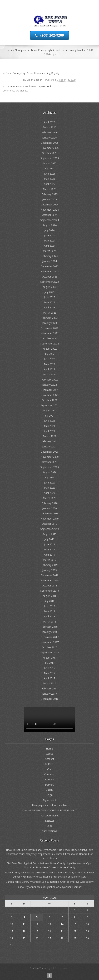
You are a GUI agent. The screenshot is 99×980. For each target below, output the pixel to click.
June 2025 (49, 174)
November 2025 (50, 148)
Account (50, 759)
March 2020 (50, 498)
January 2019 (49, 570)
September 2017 (50, 652)
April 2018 (49, 616)
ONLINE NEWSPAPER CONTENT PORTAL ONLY (49, 810)
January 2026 (49, 138)
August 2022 (50, 349)
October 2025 (50, 153)
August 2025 (50, 163)
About (50, 754)
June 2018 (49, 606)
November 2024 (50, 210)
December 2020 (49, 452)
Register (50, 821)
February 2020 (50, 503)
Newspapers (22, 50)
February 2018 (50, 627)
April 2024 (49, 246)
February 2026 (50, 132)
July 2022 (49, 354)
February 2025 (50, 194)
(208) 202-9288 (52, 35)
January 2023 (49, 323)
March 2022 (50, 374)
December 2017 (49, 637)
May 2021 (49, 426)
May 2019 (49, 549)
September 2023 (50, 282)
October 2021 (50, 400)
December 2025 (49, 143)
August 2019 (50, 534)
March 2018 (50, 622)
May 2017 (49, 673)
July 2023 (49, 292)
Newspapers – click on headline (50, 805)
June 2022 (49, 359)
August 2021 (50, 410)
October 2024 (50, 215)
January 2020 (49, 508)
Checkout (50, 774)
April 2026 (49, 122)
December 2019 (49, 513)
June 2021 (49, 421)
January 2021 (49, 446)
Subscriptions (49, 831)
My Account (50, 800)
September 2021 (50, 405)
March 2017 (50, 683)
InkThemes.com (60, 968)
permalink (46, 86)
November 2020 (50, 457)
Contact (50, 779)
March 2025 (50, 189)
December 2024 (49, 204)
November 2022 (50, 333)
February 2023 (50, 318)
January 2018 (49, 632)
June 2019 (49, 544)
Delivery (49, 785)
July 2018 (49, 601)
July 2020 (49, 477)
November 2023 (50, 271)
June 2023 (49, 297)
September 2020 (50, 467)
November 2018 (50, 580)
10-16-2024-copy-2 (13, 86)
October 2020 (50, 462)
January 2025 (49, 199)
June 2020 (49, 483)
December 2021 (49, 390)
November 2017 (50, 642)
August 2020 (50, 472)
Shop (50, 826)
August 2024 (50, 225)
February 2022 (50, 380)
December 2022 (49, 328)
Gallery (49, 790)
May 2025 (49, 179)
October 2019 (50, 524)
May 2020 (49, 488)
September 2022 (50, 344)
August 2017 (50, 658)
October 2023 (50, 277)
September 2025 (50, 158)
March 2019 (50, 560)
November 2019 (50, 519)
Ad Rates (49, 764)
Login (49, 795)
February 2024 (50, 256)
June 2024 (49, 235)
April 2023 (49, 307)
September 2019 (50, 529)
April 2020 (49, 493)
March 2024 (50, 251)
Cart (50, 769)
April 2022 (49, 369)
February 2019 (50, 565)
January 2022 (49, 385)
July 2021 (49, 416)
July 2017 (49, 663)
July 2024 (49, 230)
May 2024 (49, 241)
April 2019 (49, 555)
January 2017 (49, 694)
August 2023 (50, 287)
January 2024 (49, 261)
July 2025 (49, 168)
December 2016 (49, 699)
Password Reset (50, 815)
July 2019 (49, 539)
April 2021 (49, 431)
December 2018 (49, 575)
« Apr (48, 951)
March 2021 (50, 436)
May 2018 (49, 611)
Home (9, 50)
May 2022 (49, 364)
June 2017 (49, 668)
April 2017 (49, 678)
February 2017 (50, 688)
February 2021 (50, 441)
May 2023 (49, 302)
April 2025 (49, 184)
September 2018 (50, 591)
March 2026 (50, 127)
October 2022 (50, 338)
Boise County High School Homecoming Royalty (58, 50)
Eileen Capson (35, 80)
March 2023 (50, 313)
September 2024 (50, 220)
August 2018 (50, 596)
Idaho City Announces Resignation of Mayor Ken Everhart (49, 887)
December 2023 (49, 266)
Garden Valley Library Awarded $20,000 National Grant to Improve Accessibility (50, 882)
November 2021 (50, 395)
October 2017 (50, 647)
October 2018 (50, 586)
